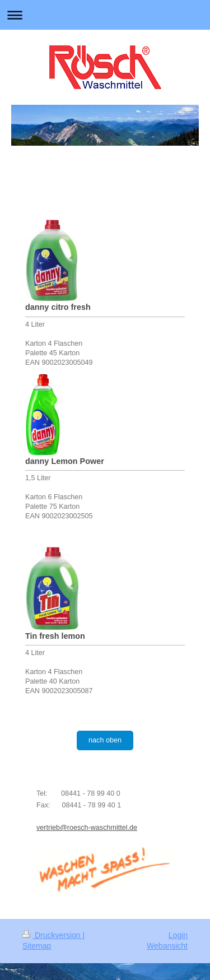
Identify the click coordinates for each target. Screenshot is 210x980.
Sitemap (37, 946)
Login (178, 935)
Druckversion (52, 935)
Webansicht (167, 946)
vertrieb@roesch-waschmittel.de (87, 828)
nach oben (105, 740)
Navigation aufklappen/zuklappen (105, 15)
